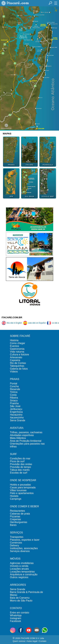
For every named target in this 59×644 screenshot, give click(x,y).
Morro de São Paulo (21, 601)
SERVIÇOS (16, 533)
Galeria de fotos (19, 369)
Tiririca (14, 392)
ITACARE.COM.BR (12, 317)
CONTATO (16, 608)
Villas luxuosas (18, 490)
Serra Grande (18, 420)
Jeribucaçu (16, 409)
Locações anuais (19, 569)
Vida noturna (17, 352)
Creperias (15, 519)
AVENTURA (17, 428)
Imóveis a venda (19, 566)
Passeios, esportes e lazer (25, 540)
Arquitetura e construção (24, 574)
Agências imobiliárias (22, 563)
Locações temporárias (22, 572)
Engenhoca (16, 412)
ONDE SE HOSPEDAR (23, 480)
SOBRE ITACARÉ (20, 336)
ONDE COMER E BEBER (24, 506)
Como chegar (17, 343)
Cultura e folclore (19, 355)
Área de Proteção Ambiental (26, 441)
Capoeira (15, 360)
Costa (13, 395)
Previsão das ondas (21, 464)
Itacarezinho (17, 418)
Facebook (15, 621)
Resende (15, 389)
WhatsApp (16, 615)
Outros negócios (19, 577)
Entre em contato (20, 613)
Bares (13, 525)
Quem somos (19, 641)
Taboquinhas (17, 366)
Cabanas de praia (20, 514)
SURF (13, 454)
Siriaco (14, 401)
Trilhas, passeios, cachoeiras (26, 432)
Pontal (13, 384)
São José (15, 406)
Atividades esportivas (22, 435)
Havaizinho (16, 415)
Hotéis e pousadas (20, 485)
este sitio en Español (34, 323)
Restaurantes (17, 511)
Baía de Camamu (20, 598)
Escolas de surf (18, 473)
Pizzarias (15, 516)
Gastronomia (17, 349)
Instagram (15, 618)
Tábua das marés (20, 470)
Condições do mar (20, 459)
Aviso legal (32, 641)
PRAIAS (15, 379)
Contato (43, 641)
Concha (14, 386)
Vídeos (14, 372)
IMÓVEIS (15, 559)
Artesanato (16, 357)
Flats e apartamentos (22, 493)
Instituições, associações (24, 548)
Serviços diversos (20, 551)
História (14, 340)
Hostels (14, 496)
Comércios (16, 543)
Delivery (14, 545)
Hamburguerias (18, 522)
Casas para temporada (23, 487)
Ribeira (14, 398)
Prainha (14, 403)
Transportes (17, 537)
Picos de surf (17, 461)
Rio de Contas (18, 363)
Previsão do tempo (20, 467)
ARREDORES (18, 585)
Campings (16, 499)
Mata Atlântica (18, 438)
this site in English (12, 323)
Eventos (14, 346)
